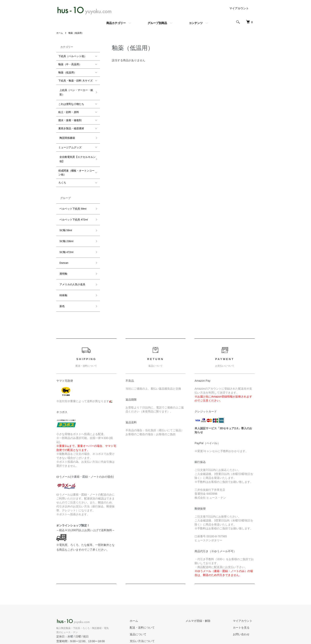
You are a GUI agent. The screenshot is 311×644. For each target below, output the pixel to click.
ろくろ (62, 176)
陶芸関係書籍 (66, 135)
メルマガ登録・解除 (205, 591)
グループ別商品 (157, 23)
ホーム (60, 33)
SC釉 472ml (65, 235)
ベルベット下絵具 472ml (72, 209)
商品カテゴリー (116, 23)
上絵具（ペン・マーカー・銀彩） (75, 91)
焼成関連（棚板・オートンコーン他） (76, 166)
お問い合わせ (244, 605)
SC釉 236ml (65, 226)
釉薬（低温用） (77, 33)
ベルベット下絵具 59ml (72, 201)
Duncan (63, 244)
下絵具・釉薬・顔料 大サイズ (75, 81)
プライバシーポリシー (155, 625)
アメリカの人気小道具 (71, 261)
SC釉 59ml (65, 218)
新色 (61, 278)
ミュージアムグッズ (70, 143)
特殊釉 (62, 269)
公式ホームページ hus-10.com (76, 616)
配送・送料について (154, 598)
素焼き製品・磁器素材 (71, 126)
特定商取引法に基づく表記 (158, 618)
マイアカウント (239, 8)
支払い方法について (154, 611)
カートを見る (244, 598)
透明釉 (62, 252)
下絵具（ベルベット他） (72, 56)
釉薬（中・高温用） (70, 64)
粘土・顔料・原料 (69, 110)
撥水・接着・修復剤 (70, 118)
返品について (150, 605)
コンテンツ (196, 23)
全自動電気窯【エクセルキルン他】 (76, 153)
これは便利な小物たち (71, 102)
